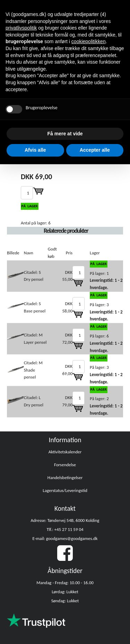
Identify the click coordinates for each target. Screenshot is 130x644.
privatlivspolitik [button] (21, 28)
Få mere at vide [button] (65, 134)
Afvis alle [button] (35, 150)
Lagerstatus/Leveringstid (65, 490)
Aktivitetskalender (65, 452)
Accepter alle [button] (95, 150)
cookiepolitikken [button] (89, 41)
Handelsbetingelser (65, 478)
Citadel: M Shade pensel (33, 370)
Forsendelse (65, 465)
